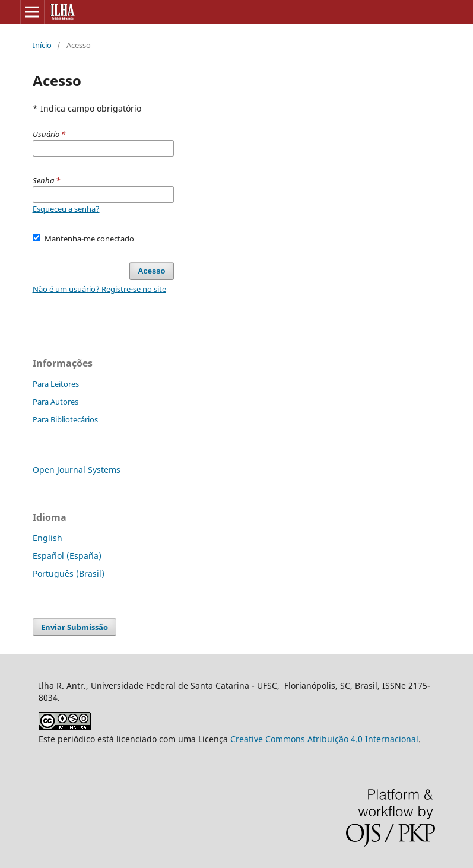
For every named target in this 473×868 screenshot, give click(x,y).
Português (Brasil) (69, 573)
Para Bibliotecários (65, 419)
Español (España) (67, 556)
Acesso (151, 271)
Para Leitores (56, 384)
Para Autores (55, 402)
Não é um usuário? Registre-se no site (99, 289)
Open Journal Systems (77, 470)
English (47, 538)
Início (42, 45)
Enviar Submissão (74, 627)
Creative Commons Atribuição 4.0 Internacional (324, 739)
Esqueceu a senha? (66, 209)
